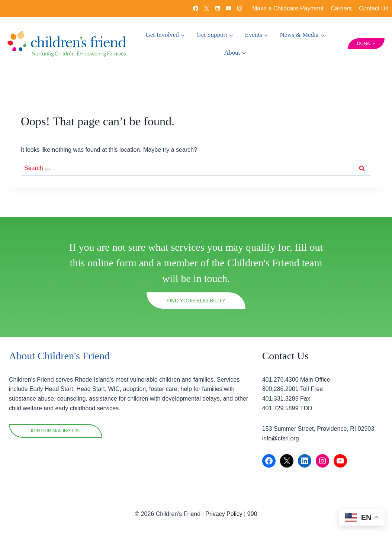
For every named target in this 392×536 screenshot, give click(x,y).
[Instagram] (240, 8)
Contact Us (374, 8)
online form (112, 265)
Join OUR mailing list (56, 431)
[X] (207, 8)
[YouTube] (229, 8)
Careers (341, 8)
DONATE (366, 44)
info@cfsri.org (281, 438)
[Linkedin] (217, 8)
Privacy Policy (224, 514)
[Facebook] (195, 8)
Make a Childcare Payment (288, 8)
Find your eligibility (196, 302)
